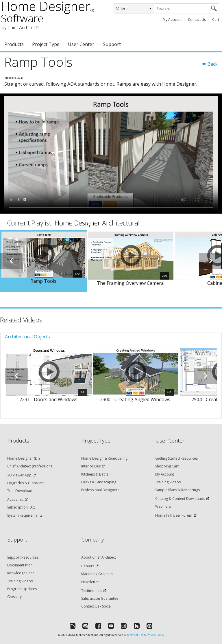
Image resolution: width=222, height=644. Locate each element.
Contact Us (197, 20)
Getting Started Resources (176, 458)
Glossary (14, 597)
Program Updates (22, 589)
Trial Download (20, 491)
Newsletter (90, 582)
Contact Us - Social (96, 606)
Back (210, 64)
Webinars (163, 506)
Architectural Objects (27, 337)
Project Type (46, 44)
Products (14, 44)
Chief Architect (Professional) (31, 466)
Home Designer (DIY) (24, 458)
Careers (88, 566)
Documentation (20, 565)
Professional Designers (100, 490)
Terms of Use (135, 635)
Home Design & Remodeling (104, 458)
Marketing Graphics (97, 574)
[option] (43, 261)
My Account (172, 20)
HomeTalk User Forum (174, 515)
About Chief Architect (99, 557)
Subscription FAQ (21, 507)
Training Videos (168, 482)
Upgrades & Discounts (26, 483)
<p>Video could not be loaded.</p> (111, 154)
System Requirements (25, 515)
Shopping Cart (167, 466)
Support (112, 44)
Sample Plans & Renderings (177, 490)
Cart (216, 20)
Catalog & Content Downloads (180, 499)
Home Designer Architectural (97, 223)
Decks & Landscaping (99, 482)
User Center (81, 44)
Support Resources (23, 557)
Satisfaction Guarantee (100, 598)
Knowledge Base (21, 573)
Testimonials (92, 591)
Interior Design (93, 466)
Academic (15, 499)
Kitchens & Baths (95, 474)
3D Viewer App (19, 475)
